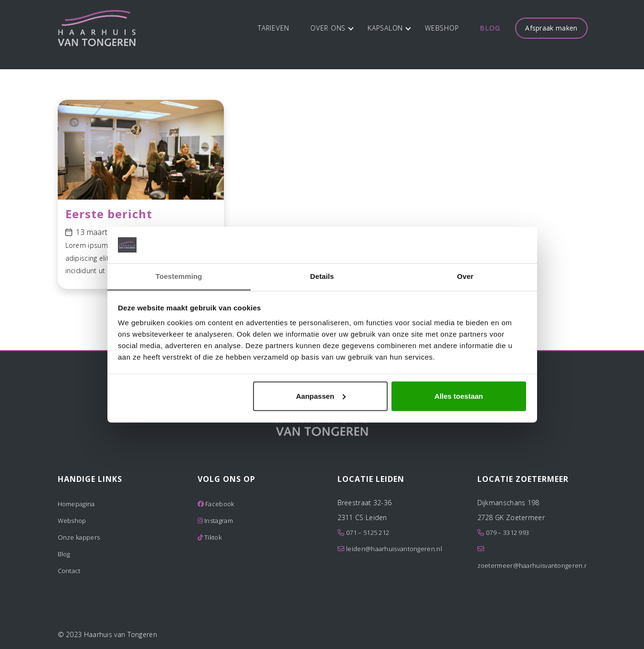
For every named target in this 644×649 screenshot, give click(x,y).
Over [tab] (465, 276)
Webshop (442, 28)
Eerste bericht (109, 214)
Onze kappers (79, 537)
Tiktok (210, 537)
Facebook (216, 504)
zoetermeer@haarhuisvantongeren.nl (534, 565)
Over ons (332, 28)
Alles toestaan (459, 396)
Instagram (215, 521)
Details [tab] (322, 276)
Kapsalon (389, 28)
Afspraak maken (551, 28)
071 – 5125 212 (368, 532)
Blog (490, 28)
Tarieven (274, 28)
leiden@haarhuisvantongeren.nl (394, 549)
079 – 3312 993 (507, 532)
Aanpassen (321, 396)
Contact (69, 571)
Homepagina (76, 504)
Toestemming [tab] (179, 276)
